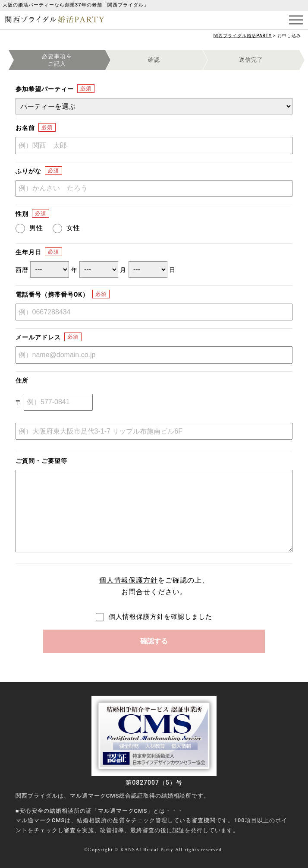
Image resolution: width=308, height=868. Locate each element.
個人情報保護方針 (129, 580)
